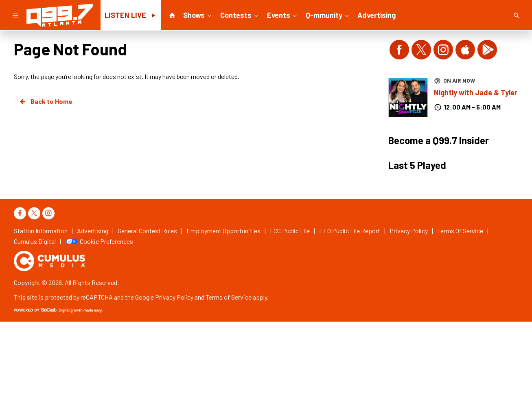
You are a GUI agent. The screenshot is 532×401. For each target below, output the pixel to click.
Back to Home (46, 101)
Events (283, 15)
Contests (240, 15)
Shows (198, 15)
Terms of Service (229, 297)
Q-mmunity (328, 15)
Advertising (377, 15)
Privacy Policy (174, 297)
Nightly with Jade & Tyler (476, 92)
